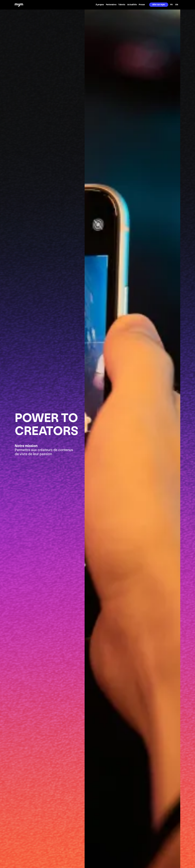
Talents (122, 5)
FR (171, 5)
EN (177, 5)
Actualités (132, 5)
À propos (100, 5)
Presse (142, 5)
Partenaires (111, 5)
